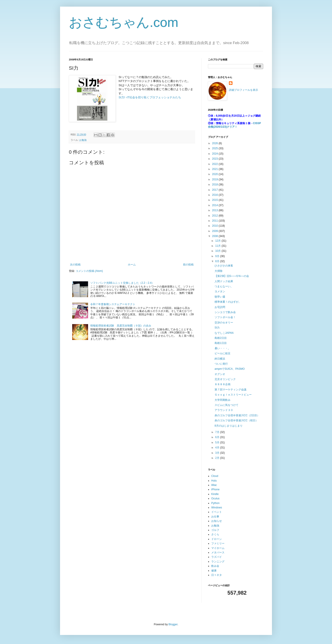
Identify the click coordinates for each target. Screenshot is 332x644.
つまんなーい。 (224, 286)
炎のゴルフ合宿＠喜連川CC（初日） (236, 420)
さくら (215, 534)
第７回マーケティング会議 (230, 390)
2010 (215, 226)
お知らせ (217, 521)
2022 (215, 164)
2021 (215, 169)
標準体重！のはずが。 (228, 302)
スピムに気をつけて (226, 405)
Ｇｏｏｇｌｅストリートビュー (233, 395)
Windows (217, 508)
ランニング (218, 562)
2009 (215, 231)
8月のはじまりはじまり (229, 426)
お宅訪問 (220, 307)
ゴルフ (215, 530)
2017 (215, 190)
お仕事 (215, 517)
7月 (218, 432)
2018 (215, 185)
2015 (215, 200)
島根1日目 (221, 343)
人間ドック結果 (224, 281)
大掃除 (219, 271)
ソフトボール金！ (225, 317)
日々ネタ (217, 575)
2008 (215, 236)
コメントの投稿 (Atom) (89, 271)
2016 (215, 195)
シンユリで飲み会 (225, 312)
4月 (218, 448)
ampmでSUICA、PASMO (230, 369)
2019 (215, 179)
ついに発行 (221, 364)
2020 (215, 174)
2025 (215, 148)
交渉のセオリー (224, 323)
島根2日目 (221, 338)
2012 (215, 216)
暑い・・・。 (223, 348)
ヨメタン (220, 291)
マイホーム (218, 548)
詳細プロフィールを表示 (243, 90)
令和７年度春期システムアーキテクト (113, 304)
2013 (215, 210)
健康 (214, 571)
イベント (217, 512)
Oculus (215, 498)
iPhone (215, 489)
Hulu (214, 481)
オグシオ (220, 374)
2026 (215, 143)
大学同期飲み (223, 400)
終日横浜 (220, 359)
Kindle (215, 494)
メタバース (218, 553)
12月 (218, 241)
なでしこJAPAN (224, 333)
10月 (218, 251)
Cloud (215, 476)
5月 (218, 442)
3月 (218, 453)
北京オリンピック (225, 379)
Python (215, 503)
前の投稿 (188, 265)
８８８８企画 (223, 384)
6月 (218, 437)
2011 (215, 221)
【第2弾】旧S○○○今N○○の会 (232, 276)
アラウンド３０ (224, 410)
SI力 (217, 328)
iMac (214, 485)
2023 (215, 159)
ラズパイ (217, 557)
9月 (218, 256)
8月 (218, 261)
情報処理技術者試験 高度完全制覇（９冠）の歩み (121, 326)
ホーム (132, 265)
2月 (218, 458)
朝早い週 (220, 297)
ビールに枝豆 (223, 353)
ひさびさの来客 (224, 266)
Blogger (173, 624)
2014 (215, 205)
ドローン (217, 539)
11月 (218, 246)
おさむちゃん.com (124, 22)
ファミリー (218, 543)
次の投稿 (75, 265)
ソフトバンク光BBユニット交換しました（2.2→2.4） (122, 283)
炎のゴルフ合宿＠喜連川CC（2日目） (237, 415)
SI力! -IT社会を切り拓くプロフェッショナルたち (150, 97)
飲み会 (215, 566)
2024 (215, 154)
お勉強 (83, 140)
